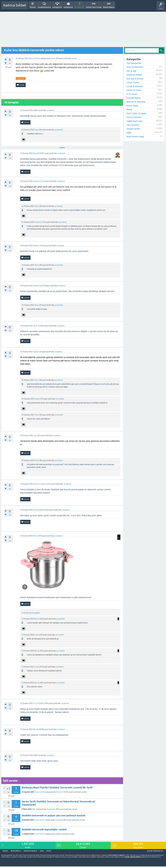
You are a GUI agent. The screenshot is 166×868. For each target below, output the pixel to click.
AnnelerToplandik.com (155, 851)
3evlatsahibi (51, 809)
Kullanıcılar (68, 7)
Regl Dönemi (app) (135, 136)
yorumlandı (59, 130)
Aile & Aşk (131, 71)
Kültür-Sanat (132, 106)
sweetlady (59, 820)
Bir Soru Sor (79, 7)
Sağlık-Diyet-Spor (135, 121)
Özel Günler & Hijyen (136, 113)
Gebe (42, 851)
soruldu (74, 58)
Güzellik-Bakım (134, 98)
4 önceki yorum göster (31, 613)
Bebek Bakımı (109, 7)
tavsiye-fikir (21, 78)
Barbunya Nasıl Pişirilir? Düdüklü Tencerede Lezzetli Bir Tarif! (57, 788)
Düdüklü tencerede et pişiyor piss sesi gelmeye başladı (53, 815)
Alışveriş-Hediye (35, 58)
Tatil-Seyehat (133, 125)
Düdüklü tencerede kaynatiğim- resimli (44, 829)
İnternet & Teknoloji (136, 102)
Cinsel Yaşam (133, 82)
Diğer (34, 809)
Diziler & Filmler (134, 90)
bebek (49, 851)
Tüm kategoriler (134, 63)
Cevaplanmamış (44, 7)
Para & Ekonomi (134, 117)
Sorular (33, 7)
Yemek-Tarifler (40, 792)
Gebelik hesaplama (30, 851)
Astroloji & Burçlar (135, 79)
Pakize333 (60, 792)
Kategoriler (57, 7)
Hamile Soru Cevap (94, 7)
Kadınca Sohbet (15, 5)
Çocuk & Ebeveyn (135, 86)
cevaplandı (50, 110)
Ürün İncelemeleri (135, 67)
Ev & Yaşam (132, 94)
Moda (129, 109)
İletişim (5, 851)
